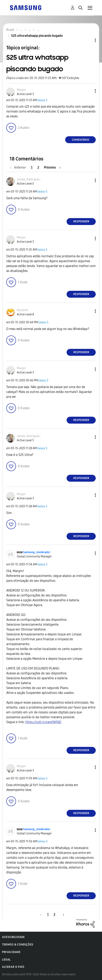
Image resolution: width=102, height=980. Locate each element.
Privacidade (11, 952)
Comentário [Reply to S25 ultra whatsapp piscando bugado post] (81, 140)
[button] (89, 91)
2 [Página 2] (38, 167)
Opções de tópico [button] (88, 40)
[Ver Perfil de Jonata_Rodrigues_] (29, 179)
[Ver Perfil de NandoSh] (23, 310)
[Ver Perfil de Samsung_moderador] (37, 552)
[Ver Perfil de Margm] (21, 90)
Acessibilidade (13, 937)
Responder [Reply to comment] (81, 221)
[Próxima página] (52, 167)
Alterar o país (13, 967)
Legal (6, 960)
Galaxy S (42, 100)
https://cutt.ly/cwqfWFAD (43, 722)
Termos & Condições (18, 945)
